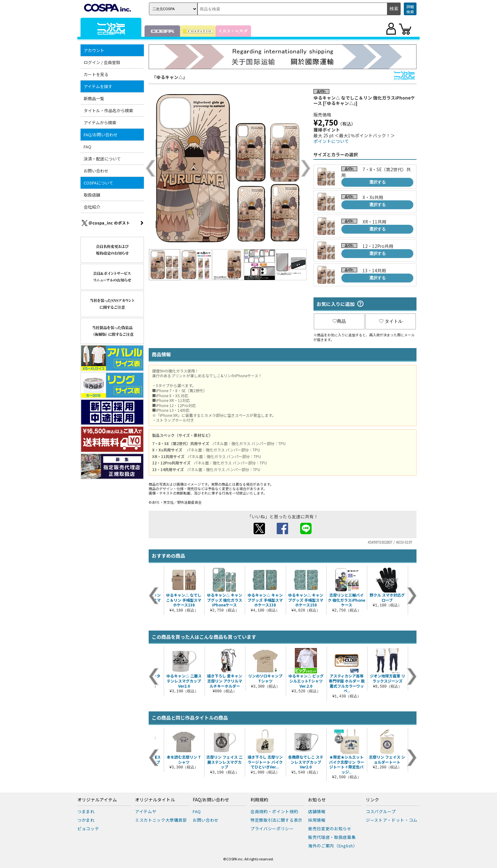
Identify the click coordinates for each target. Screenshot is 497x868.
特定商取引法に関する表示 (276, 820)
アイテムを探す (98, 86)
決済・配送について (102, 159)
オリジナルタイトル (155, 800)
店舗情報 (317, 811)
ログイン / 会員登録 (102, 62)
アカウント (94, 50)
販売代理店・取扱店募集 (332, 837)
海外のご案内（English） (333, 846)
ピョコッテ (88, 829)
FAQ (87, 147)
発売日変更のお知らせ (330, 829)
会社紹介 (92, 207)
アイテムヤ (146, 811)
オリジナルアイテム (97, 800)
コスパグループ (381, 811)
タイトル (391, 321)
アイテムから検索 (100, 123)
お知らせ (317, 800)
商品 (339, 321)
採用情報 (317, 820)
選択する (378, 182)
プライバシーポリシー (272, 829)
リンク (372, 800)
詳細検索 (410, 9)
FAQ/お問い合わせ (101, 135)
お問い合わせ (96, 171)
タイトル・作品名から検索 (108, 110)
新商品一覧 (94, 98)
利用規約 (259, 800)
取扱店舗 (92, 195)
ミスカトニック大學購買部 (161, 820)
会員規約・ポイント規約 (274, 811)
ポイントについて (331, 141)
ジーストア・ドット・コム (392, 820)
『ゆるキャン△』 (170, 77)
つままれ (86, 811)
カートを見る (96, 74)
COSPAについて (98, 183)
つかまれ (86, 820)
